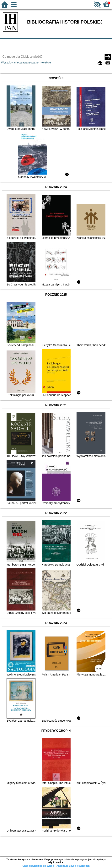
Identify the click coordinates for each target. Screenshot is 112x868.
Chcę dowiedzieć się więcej (38, 866)
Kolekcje (46, 62)
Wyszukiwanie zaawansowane (20, 62)
